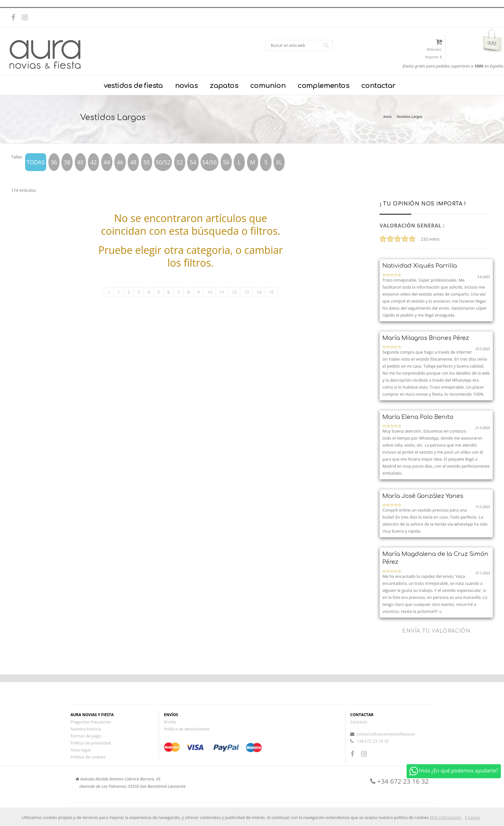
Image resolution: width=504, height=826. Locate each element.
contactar (379, 86)
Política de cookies (88, 757)
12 (234, 292)
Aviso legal (81, 750)
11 (222, 292)
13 (247, 292)
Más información (446, 817)
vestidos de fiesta (133, 86)
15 (271, 292)
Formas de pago (86, 736)
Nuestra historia (86, 729)
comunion (268, 86)
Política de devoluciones (187, 729)
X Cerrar (473, 817)
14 (259, 292)
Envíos (170, 722)
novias (186, 86)
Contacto (359, 722)
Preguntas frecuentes (91, 722)
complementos (323, 86)
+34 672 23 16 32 (373, 741)
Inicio (387, 116)
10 (210, 292)
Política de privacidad (91, 743)
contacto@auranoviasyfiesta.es (386, 734)
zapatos (224, 86)
